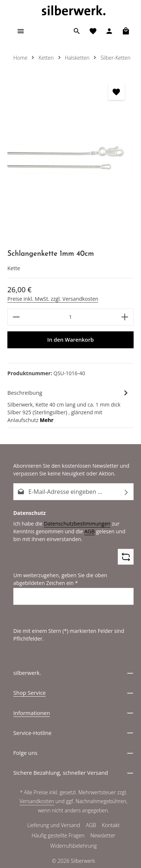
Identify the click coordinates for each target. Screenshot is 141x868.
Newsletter (103, 837)
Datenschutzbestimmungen (74, 523)
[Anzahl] (70, 317)
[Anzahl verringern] (16, 317)
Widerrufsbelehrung (73, 847)
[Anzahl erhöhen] (125, 317)
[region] (70, 158)
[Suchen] (77, 31)
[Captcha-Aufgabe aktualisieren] (126, 557)
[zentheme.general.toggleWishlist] (116, 92)
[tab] (69, 406)
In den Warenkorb (70, 340)
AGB (86, 531)
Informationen (32, 713)
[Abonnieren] (126, 492)
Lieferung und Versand (53, 827)
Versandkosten (37, 803)
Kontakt (111, 827)
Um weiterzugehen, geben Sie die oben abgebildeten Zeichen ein (59, 579)
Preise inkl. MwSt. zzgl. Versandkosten (52, 299)
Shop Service (30, 693)
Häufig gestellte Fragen (59, 837)
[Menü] (21, 31)
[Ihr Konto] (109, 31)
